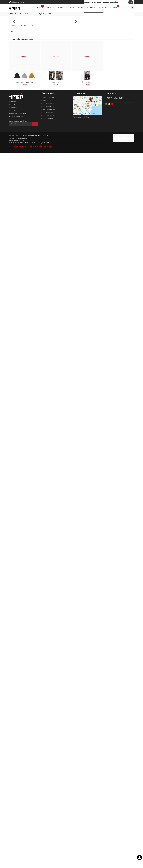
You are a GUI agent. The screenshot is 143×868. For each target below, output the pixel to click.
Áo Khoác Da (28, 14)
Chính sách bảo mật (48, 831)
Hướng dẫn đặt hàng (48, 813)
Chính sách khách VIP (49, 822)
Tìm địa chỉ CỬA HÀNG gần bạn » (82, 832)
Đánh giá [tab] (24, 741)
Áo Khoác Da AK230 (56, 798)
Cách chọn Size (105, 2)
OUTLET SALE (115, 7)
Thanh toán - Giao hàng (49, 825)
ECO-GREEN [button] (103, 8)
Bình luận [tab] (34, 741)
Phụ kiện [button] (81, 8)
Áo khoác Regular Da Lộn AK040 (24, 798)
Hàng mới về (39, 7)
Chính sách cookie (48, 834)
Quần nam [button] (70, 8)
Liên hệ (13, 820)
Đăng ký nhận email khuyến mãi (24, 838)
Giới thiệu (130, 2)
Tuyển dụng (14, 823)
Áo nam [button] (61, 8)
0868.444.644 (20, 2)
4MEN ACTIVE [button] (91, 8)
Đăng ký (35, 839)
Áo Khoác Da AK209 (87, 798)
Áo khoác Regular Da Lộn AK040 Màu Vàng (45, 14)
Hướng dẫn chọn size (49, 816)
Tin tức (13, 826)
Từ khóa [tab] (14, 741)
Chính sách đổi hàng (48, 828)
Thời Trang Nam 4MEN (115, 813)
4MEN (11, 14)
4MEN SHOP (36, 851)
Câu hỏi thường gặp (48, 819)
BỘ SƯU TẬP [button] (51, 8)
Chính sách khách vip (118, 2)
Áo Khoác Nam (19, 14)
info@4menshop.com (21, 829)
